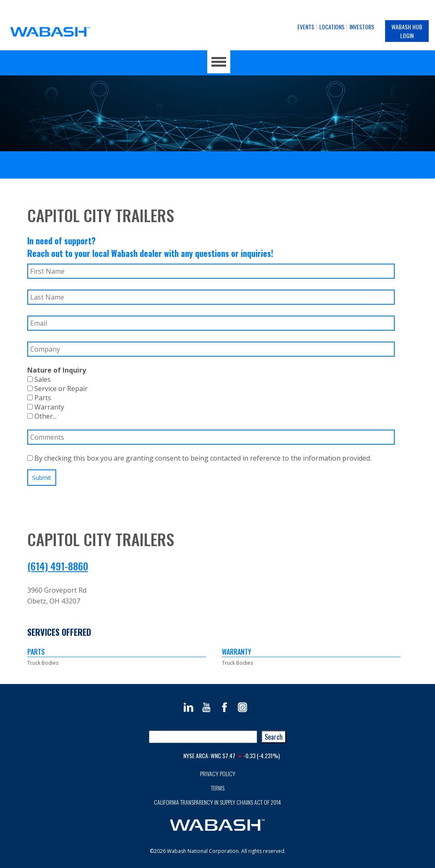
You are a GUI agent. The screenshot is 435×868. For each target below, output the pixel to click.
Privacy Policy (218, 773)
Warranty (46, 407)
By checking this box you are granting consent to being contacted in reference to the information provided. (199, 458)
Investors (362, 27)
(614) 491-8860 (58, 566)
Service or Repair (57, 389)
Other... (42, 416)
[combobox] (203, 737)
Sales (39, 379)
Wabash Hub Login (407, 31)
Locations (332, 27)
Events (306, 27)
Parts (39, 398)
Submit (42, 478)
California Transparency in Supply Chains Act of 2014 (217, 802)
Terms (218, 788)
